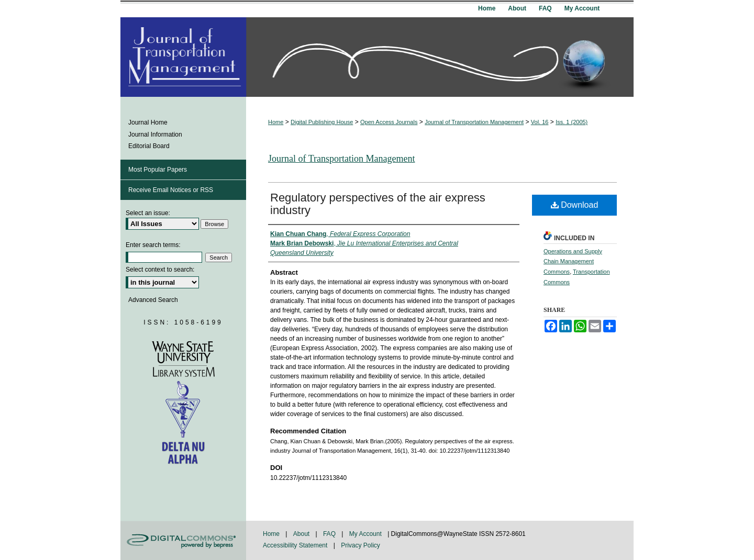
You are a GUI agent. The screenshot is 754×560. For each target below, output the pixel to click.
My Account (366, 534)
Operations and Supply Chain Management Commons (573, 262)
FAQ (330, 534)
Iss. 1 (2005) (572, 122)
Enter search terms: (153, 245)
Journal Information (155, 135)
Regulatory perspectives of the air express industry (378, 204)
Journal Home (148, 122)
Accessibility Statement (296, 545)
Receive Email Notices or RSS (171, 190)
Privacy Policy (361, 545)
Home (276, 122)
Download (575, 205)
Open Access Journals (389, 122)
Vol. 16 (540, 122)
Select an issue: (148, 213)
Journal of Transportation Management (474, 122)
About (302, 534)
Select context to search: (160, 270)
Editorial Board (149, 146)
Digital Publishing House (322, 122)
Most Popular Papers (158, 170)
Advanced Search (153, 300)
